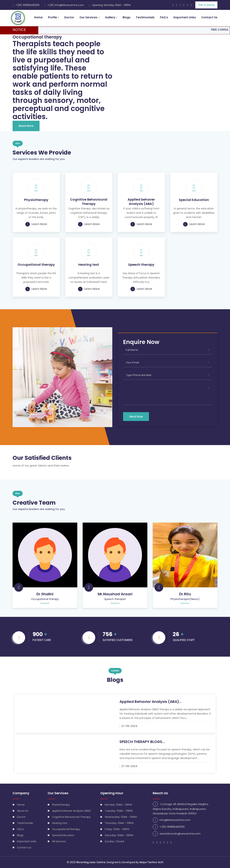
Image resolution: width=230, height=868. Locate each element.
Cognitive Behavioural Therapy (89, 201)
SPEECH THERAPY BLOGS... (142, 742)
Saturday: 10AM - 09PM (119, 835)
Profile (52, 17)
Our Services (88, 17)
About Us (23, 811)
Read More (26, 126)
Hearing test (89, 264)
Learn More (36, 224)
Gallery (110, 17)
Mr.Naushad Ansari (115, 594)
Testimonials (145, 17)
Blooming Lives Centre (91, 862)
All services (59, 841)
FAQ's (164, 17)
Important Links (185, 17)
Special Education (194, 200)
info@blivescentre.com (175, 820)
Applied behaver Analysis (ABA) (141, 201)
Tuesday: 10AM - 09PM (119, 811)
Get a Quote (206, 5)
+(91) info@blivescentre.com (66, 5)
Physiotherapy (36, 200)
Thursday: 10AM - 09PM (119, 823)
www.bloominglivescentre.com (180, 833)
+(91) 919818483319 (27, 5)
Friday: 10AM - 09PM (117, 829)
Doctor (69, 17)
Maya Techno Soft (151, 862)
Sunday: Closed (114, 841)
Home (38, 17)
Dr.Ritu (185, 594)
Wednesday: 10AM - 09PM (121, 817)
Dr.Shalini (45, 594)
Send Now (136, 416)
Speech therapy (141, 264)
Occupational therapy (36, 264)
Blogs (126, 17)
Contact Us (209, 17)
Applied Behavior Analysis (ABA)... (151, 701)
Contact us (24, 847)
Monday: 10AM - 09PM (118, 804)
